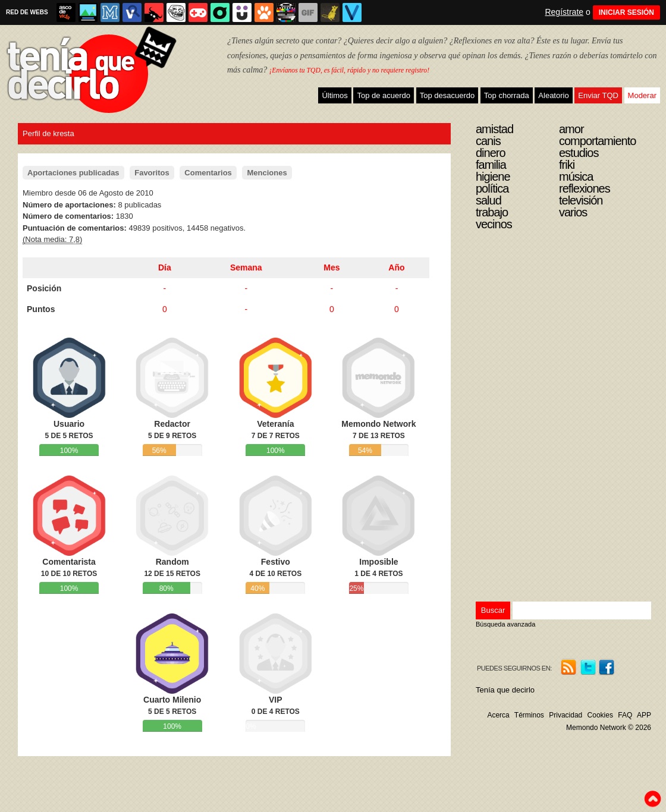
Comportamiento (597, 141)
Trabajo (492, 212)
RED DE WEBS (27, 12)
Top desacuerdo (447, 95)
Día (165, 267)
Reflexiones (585, 188)
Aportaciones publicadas (73, 173)
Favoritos (152, 173)
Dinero (491, 153)
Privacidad (566, 715)
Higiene (493, 177)
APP (644, 715)
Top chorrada (507, 95)
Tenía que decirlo (505, 690)
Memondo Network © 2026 (609, 728)
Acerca (498, 715)
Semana (246, 267)
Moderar (642, 95)
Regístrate (564, 12)
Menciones (267, 173)
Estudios (579, 153)
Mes (332, 267)
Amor (571, 129)
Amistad (494, 129)
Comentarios (208, 173)
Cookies (600, 715)
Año (396, 267)
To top (652, 799)
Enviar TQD (598, 95)
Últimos (334, 95)
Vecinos (494, 224)
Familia (491, 165)
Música (576, 177)
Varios (573, 212)
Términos (529, 715)
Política (492, 188)
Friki (567, 165)
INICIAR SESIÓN (626, 12)
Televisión (581, 200)
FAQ (625, 715)
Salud (488, 200)
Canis (488, 141)
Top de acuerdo (384, 95)
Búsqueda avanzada (505, 624)
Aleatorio (553, 95)
